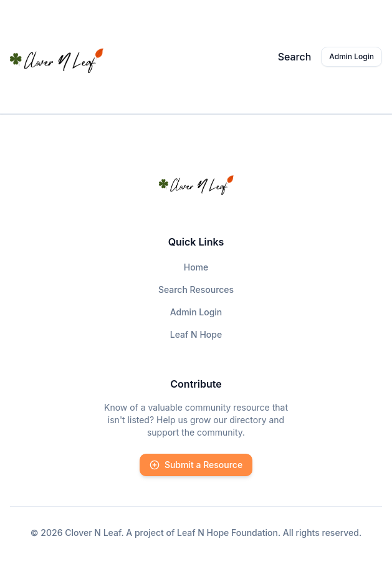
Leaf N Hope (196, 334)
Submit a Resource (196, 465)
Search (295, 57)
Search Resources (196, 289)
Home (196, 267)
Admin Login (351, 56)
